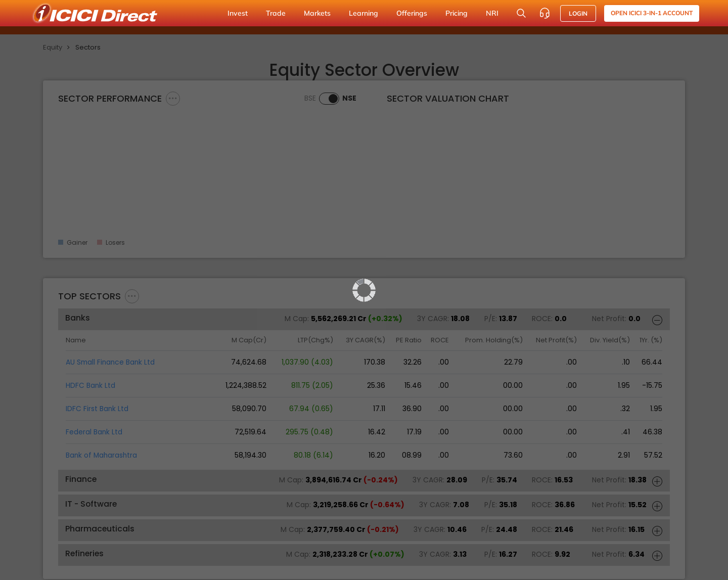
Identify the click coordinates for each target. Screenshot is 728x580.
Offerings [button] (412, 13)
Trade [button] (276, 13)
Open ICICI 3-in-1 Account (652, 13)
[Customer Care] (544, 13)
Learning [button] (363, 13)
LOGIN (578, 13)
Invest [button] (238, 13)
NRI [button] (492, 13)
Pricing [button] (457, 13)
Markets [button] (317, 13)
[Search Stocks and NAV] (521, 13)
